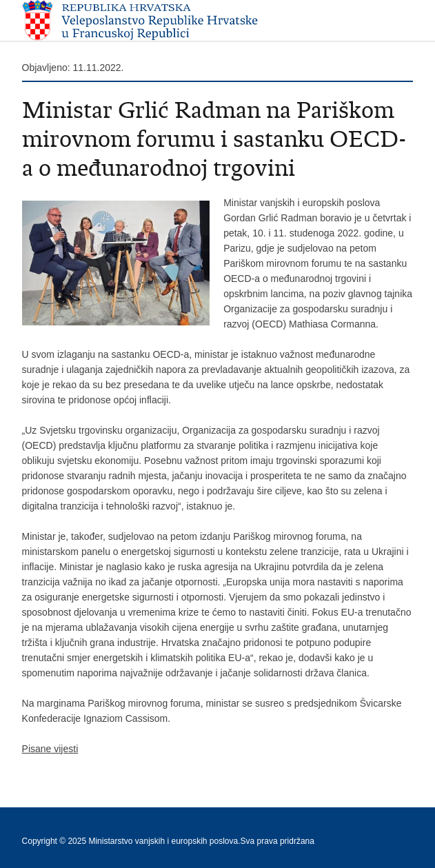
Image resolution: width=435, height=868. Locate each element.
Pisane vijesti (50, 749)
